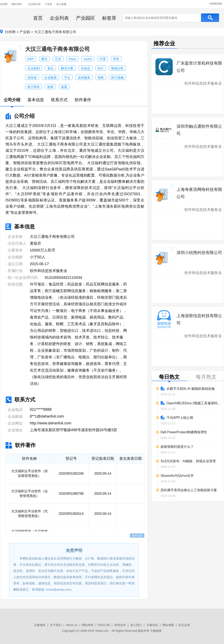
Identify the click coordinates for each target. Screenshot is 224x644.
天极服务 (40, 625)
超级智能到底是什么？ (177, 447)
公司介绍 (12, 100)
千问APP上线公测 (177, 417)
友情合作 (120, 625)
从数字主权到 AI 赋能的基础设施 (188, 388)
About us (72, 625)
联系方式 (59, 100)
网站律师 (88, 625)
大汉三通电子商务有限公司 (55, 32)
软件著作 (83, 100)
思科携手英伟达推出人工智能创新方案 (189, 490)
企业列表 (59, 18)
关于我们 (56, 625)
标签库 (109, 18)
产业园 (25, 32)
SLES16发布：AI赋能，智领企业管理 (188, 461)
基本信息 (36, 100)
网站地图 (168, 625)
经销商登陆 (216, 4)
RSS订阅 (104, 625)
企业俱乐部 (34, 4)
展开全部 (137, 536)
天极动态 (152, 625)
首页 (38, 18)
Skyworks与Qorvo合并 (177, 476)
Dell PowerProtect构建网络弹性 (184, 432)
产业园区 (85, 18)
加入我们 (136, 625)
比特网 (4, 4)
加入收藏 (61, 4)
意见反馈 (184, 625)
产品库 (49, 4)
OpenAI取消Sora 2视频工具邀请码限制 (191, 403)
